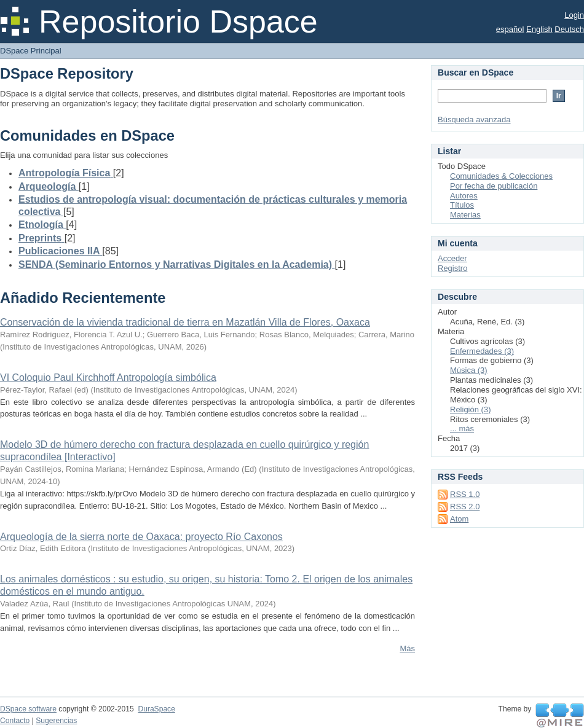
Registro (452, 268)
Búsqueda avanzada (474, 119)
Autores (464, 196)
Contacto (15, 721)
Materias (465, 215)
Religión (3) (470, 409)
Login (574, 15)
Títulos (462, 205)
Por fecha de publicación (494, 186)
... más (462, 429)
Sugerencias (56, 721)
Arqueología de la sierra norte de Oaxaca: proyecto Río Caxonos (141, 537)
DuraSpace (156, 709)
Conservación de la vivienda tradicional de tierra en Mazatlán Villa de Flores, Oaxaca (185, 322)
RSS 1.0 (465, 494)
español (510, 29)
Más (407, 648)
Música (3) (469, 370)
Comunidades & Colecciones (501, 176)
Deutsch (569, 29)
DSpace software (28, 709)
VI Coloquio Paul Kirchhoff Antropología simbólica (108, 378)
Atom (459, 519)
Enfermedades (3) (482, 351)
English (539, 29)
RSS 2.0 (465, 507)
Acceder (452, 258)
